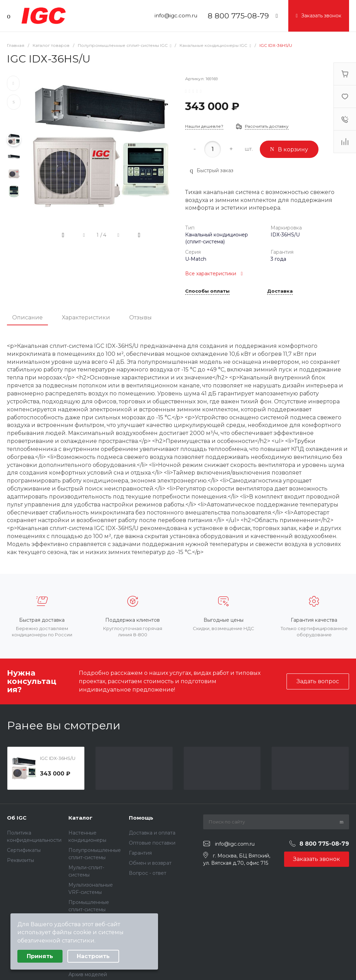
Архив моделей (88, 974)
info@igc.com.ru (176, 15)
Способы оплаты (207, 291)
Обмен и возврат (150, 863)
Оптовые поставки (152, 843)
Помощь (141, 818)
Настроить (93, 956)
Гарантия (140, 853)
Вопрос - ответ (148, 873)
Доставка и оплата (152, 833)
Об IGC (17, 818)
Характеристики (86, 317)
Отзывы (140, 317)
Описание (27, 317)
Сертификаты (24, 850)
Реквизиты (20, 860)
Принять (40, 956)
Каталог (80, 818)
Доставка (280, 291)
